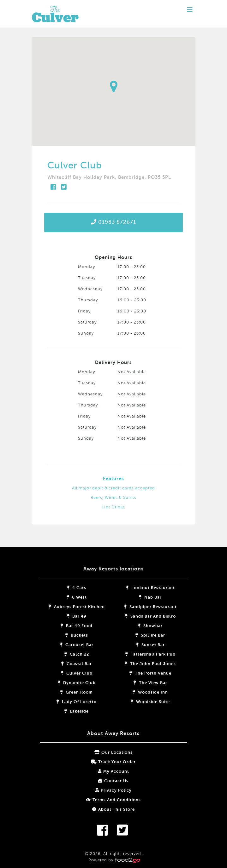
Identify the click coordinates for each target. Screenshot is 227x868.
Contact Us (114, 781)
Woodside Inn (146, 692)
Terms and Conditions (114, 800)
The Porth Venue (145, 673)
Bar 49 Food (82, 626)
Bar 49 (81, 616)
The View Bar (145, 683)
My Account (114, 771)
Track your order (114, 762)
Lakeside (82, 711)
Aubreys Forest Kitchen (81, 607)
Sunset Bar (145, 645)
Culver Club (81, 673)
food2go (66, 14)
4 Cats (82, 588)
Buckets (81, 635)
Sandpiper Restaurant (145, 607)
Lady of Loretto (82, 702)
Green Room (82, 692)
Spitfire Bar (146, 635)
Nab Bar (146, 597)
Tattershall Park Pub (145, 654)
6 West (81, 597)
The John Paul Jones (146, 664)
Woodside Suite (146, 702)
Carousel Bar (81, 645)
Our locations (114, 752)
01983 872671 (114, 222)
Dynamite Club (81, 683)
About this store (114, 809)
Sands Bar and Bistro (145, 616)
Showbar (146, 626)
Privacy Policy (114, 790)
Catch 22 (81, 654)
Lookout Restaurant (145, 588)
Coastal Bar (82, 664)
